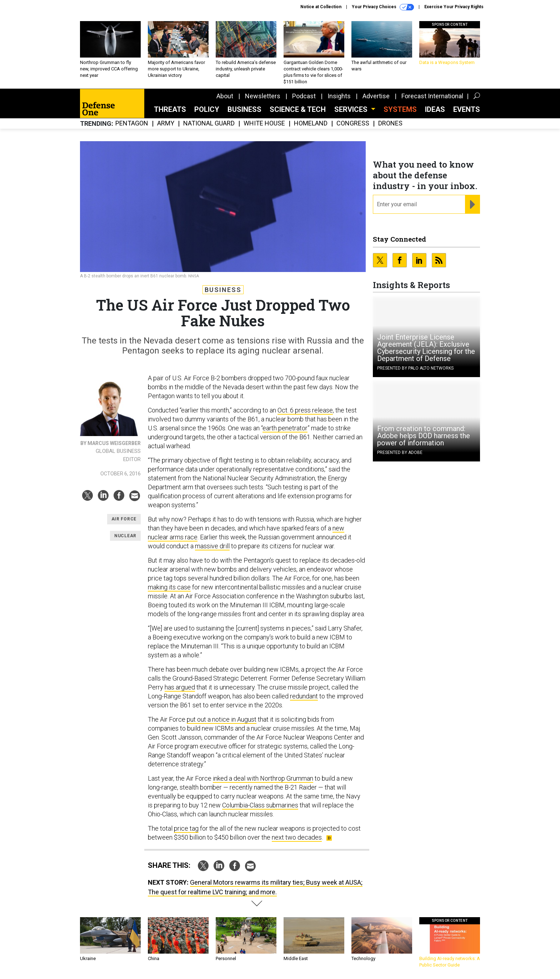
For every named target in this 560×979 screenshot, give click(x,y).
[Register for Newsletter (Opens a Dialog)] (472, 204)
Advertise (376, 96)
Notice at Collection (321, 7)
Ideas (435, 109)
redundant (304, 696)
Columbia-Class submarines (260, 805)
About (225, 96)
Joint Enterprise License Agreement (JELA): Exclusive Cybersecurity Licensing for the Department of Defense (426, 348)
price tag (186, 828)
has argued (180, 687)
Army (166, 123)
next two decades (297, 837)
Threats (170, 109)
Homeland (311, 123)
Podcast (304, 96)
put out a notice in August (222, 719)
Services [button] (352, 109)
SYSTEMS (400, 109)
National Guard (209, 123)
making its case (169, 587)
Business (244, 109)
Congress (353, 123)
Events (467, 109)
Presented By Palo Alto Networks (415, 368)
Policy (207, 109)
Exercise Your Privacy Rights (454, 7)
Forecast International (432, 96)
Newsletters (263, 96)
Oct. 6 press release (305, 410)
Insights (339, 96)
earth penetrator (285, 428)
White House (264, 123)
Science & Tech (298, 109)
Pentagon (132, 123)
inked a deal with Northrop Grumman (263, 778)
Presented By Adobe (400, 453)
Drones (390, 123)
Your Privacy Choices (383, 7)
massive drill (212, 546)
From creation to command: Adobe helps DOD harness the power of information (424, 436)
